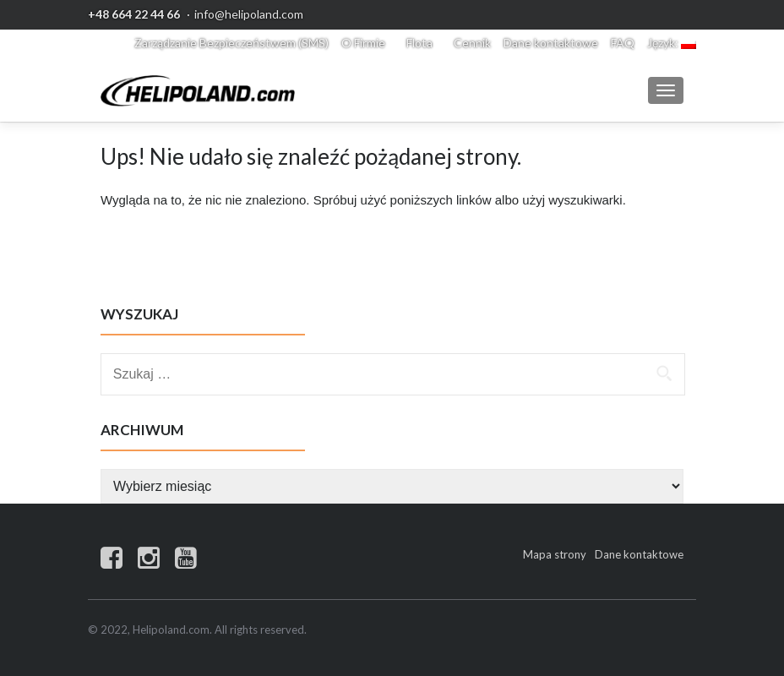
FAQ (623, 43)
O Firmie (363, 43)
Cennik (472, 43)
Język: (672, 43)
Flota (419, 43)
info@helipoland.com (249, 14)
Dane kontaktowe (551, 43)
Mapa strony (555, 554)
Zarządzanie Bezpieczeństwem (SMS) (231, 43)
